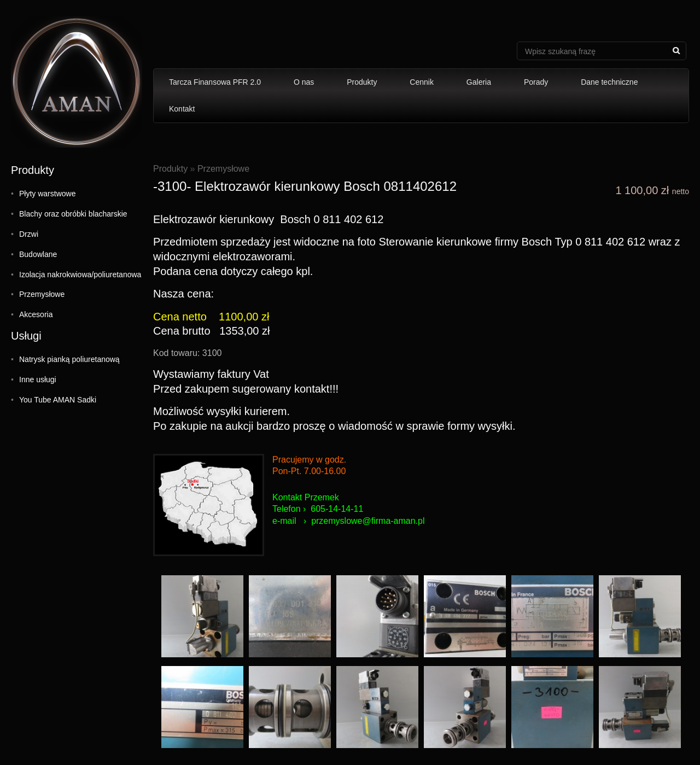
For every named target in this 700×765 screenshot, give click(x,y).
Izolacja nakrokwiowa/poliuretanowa (80, 275)
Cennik (422, 82)
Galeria (479, 82)
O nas (304, 82)
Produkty (362, 82)
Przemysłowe (42, 294)
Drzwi (29, 234)
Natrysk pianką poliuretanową (69, 359)
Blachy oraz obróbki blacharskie (73, 214)
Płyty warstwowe (47, 194)
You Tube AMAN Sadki (58, 400)
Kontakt (182, 109)
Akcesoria (36, 314)
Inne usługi (38, 379)
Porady (536, 82)
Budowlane (38, 254)
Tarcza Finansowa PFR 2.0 (215, 82)
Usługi (26, 336)
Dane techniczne (609, 82)
